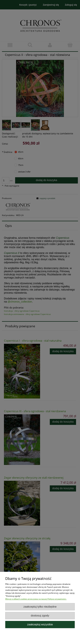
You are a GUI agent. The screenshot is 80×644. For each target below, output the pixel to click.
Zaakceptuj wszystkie (40, 624)
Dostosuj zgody (40, 616)
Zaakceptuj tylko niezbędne (40, 607)
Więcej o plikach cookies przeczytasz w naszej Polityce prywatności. (36, 599)
